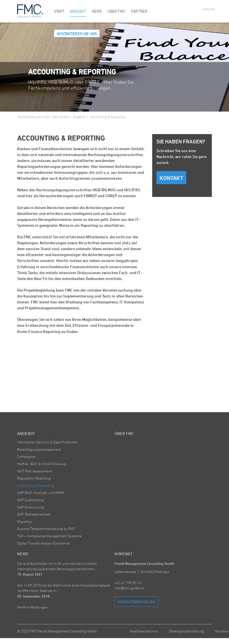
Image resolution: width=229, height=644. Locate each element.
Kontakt (171, 178)
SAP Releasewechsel (34, 514)
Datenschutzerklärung (187, 631)
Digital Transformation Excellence (43, 543)
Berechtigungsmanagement (39, 449)
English (207, 9)
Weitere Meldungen (32, 607)
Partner (139, 11)
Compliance (26, 456)
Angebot (78, 11)
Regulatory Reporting (34, 478)
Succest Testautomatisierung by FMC (46, 528)
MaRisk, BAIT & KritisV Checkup (42, 464)
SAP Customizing (31, 500)
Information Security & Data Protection (47, 442)
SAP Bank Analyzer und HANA (41, 492)
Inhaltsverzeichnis (144, 631)
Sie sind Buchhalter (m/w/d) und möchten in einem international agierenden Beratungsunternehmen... (57, 569)
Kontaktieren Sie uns (77, 34)
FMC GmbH (60, 117)
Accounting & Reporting (36, 485)
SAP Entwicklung (31, 507)
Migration (25, 521)
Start (59, 11)
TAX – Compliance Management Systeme (49, 536)
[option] (115, 67)
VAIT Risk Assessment (34, 471)
